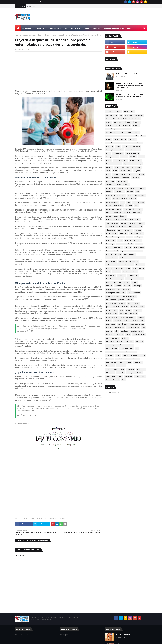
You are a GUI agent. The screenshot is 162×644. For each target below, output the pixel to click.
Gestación (141, 223)
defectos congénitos (120, 160)
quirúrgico (117, 321)
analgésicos (126, 125)
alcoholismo (118, 122)
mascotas (109, 254)
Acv (121, 115)
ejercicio (31, 518)
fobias (116, 216)
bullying (109, 139)
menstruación (134, 261)
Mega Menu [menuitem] (41, 28)
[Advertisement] (106, 17)
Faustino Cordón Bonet (114, 209)
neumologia (121, 275)
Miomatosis (129, 265)
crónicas (141, 157)
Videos (137, 376)
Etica (122, 202)
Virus (108, 380)
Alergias (127, 122)
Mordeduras (140, 265)
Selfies (128, 335)
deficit (132, 160)
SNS (137, 348)
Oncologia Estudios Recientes (116, 293)
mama (129, 251)
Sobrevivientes (131, 352)
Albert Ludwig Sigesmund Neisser (129, 119)
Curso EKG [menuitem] (96, 28)
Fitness (109, 216)
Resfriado (109, 328)
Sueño (118, 355)
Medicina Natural (125, 258)
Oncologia (127, 289)
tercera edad (130, 359)
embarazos (135, 178)
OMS (119, 289)
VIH (143, 376)
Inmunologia (110, 244)
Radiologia (127, 321)
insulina (131, 244)
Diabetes (109, 167)
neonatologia (111, 275)
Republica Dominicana (137, 324)
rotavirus (109, 331)
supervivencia (135, 355)
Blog (137, 136)
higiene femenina (112, 233)
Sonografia (110, 355)
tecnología (119, 359)
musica (142, 268)
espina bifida (110, 195)
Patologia (116, 307)
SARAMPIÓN (119, 335)
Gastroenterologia (112, 223)
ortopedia (137, 293)
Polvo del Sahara (112, 314)
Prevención (133, 314)
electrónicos (116, 178)
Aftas (108, 119)
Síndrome (125, 338)
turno (139, 369)
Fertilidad (132, 209)
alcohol (109, 122)
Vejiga (120, 376)
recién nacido (111, 324)
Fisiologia (127, 213)
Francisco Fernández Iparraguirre (117, 220)
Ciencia (140, 143)
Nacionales (116, 272)
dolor (108, 171)
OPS (129, 293)
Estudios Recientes (41, 518)
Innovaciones (121, 244)
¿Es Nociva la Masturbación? (126, 74)
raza (142, 321)
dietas (117, 167)
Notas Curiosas (124, 282)
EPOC (138, 192)
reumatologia (120, 328)
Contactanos (40, 2)
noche (115, 282)
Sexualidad (116, 338)
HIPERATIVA (124, 233)
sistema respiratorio (127, 348)
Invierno (109, 247)
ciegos (132, 143)
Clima (121, 150)
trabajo (129, 362)
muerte (128, 268)
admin (19, 49)
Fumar (137, 220)
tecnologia (110, 359)
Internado (139, 244)
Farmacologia (119, 206)
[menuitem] (18, 28)
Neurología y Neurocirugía (134, 279)
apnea (129, 129)
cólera (137, 150)
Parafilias (129, 300)
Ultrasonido (110, 373)
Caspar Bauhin (111, 143)
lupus (123, 251)
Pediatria (125, 307)
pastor (108, 307)
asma (108, 136)
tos (138, 359)
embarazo (126, 178)
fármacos (129, 206)
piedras (128, 310)
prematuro (123, 314)
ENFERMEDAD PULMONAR (114, 188)
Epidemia (109, 192)
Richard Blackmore (133, 328)
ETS (134, 202)
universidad (121, 373)
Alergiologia (136, 122)
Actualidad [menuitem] (75, 28)
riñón (143, 328)
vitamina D (116, 380)
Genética (124, 223)
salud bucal (125, 331)
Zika (123, 380)
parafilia (121, 300)
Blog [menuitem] (129, 28)
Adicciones (128, 115)
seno (108, 338)
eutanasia (141, 202)
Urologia (130, 373)
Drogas (122, 171)
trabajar (121, 362)
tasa (144, 355)
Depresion (127, 164)
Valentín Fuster (111, 376)
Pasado (137, 303)
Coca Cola (129, 150)
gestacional (110, 227)
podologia (137, 310)
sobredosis (110, 352)
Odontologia (137, 286)
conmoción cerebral (132, 153)
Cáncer (124, 139)
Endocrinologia (122, 181)
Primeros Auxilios (112, 317)
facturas (109, 206)
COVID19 (133, 157)
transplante (138, 362)
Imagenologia (111, 240)
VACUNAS (139, 373)
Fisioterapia (137, 213)
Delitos (139, 160)
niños (108, 282)
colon (108, 153)
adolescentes (139, 115)
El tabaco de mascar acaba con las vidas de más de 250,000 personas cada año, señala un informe (130, 85)
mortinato (120, 268)
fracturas (123, 216)
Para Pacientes (111, 300)
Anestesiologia (111, 129)
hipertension (110, 237)
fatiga (137, 206)
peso (121, 310)
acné (132, 112)
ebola (129, 171)
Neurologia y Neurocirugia (28, 35)
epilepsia (130, 192)
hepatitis (138, 230)
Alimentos (110, 125)
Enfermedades (130, 188)
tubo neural (130, 369)
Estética (130, 195)
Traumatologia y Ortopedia (115, 369)
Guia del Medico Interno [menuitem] (114, 28)
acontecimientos (112, 115)
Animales (121, 129)
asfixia (129, 132)
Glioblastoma (111, 230)
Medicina (118, 254)
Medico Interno (111, 261)
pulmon (109, 321)
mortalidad (110, 268)
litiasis (116, 251)
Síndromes (130, 341)
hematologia (128, 230)
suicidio (125, 355)
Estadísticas (121, 195)
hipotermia (121, 237)
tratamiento (110, 366)
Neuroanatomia (133, 275)
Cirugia (118, 146)
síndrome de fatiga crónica (115, 341)
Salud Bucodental (137, 331)
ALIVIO (118, 125)
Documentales (136, 167)
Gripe (120, 230)
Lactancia (128, 247)
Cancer (116, 139)
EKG (108, 178)
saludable (109, 335)
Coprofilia (124, 157)
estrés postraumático (120, 199)
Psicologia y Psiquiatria (128, 317)
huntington (138, 237)
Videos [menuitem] (86, 28)
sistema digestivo (112, 345)
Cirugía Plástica (135, 146)
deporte (118, 164)
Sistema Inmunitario (127, 345)
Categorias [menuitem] (27, 28)
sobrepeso (120, 352)
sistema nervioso (112, 348)
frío (132, 220)
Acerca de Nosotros (27, 2)
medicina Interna (112, 258)
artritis (123, 132)
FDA (125, 209)
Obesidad (127, 286)
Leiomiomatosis (139, 247)
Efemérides (132, 174)
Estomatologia (140, 195)
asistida (137, 132)
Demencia (110, 164)
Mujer (135, 268)
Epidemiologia (120, 192)
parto (130, 303)
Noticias (135, 282)
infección (128, 240)
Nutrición (118, 286)
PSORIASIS (141, 317)
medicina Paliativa (139, 258)
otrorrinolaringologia (129, 296)
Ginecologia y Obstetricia (124, 227)
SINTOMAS (139, 341)
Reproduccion (122, 324)
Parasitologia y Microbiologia (116, 303)
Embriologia (110, 181)
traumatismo (121, 366)
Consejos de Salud (112, 157)
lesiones (109, 251)
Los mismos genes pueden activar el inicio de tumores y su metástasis (129, 96)
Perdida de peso (112, 310)
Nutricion (109, 286)
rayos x (136, 321)
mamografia (138, 251)
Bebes (131, 136)
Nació (108, 272)
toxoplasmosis (111, 362)
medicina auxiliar (129, 254)
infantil (120, 240)
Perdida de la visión (137, 307)
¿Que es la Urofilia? (123, 634)
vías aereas (129, 376)
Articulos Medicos (112, 132)
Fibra (140, 209)
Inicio (17, 2)
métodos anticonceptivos (114, 265)
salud (117, 331)
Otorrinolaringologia (113, 296)
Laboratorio (118, 247)
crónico (109, 160)
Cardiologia (24, 518)
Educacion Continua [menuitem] (59, 28)
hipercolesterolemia (137, 233)
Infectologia (137, 240)
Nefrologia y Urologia (130, 272)
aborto (109, 112)
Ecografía (137, 171)
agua (114, 119)
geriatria (51, 518)
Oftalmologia (111, 289)
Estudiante (133, 199)
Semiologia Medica (139, 335)
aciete (126, 112)
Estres (108, 199)
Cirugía (125, 146)
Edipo (108, 174)
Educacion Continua (119, 174)
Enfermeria (141, 188)
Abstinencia (117, 112)
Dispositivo (125, 167)
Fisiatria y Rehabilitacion (114, 213)
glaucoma (138, 227)
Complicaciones (118, 153)
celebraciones (123, 143)
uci (144, 369)
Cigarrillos (110, 146)
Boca (143, 136)
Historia (130, 237)
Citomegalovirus (112, 150)
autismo (123, 136)
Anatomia (136, 125)
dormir (115, 171)
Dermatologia (138, 164)
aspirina (115, 136)
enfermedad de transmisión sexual (117, 185)
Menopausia (123, 261)
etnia (128, 202)
